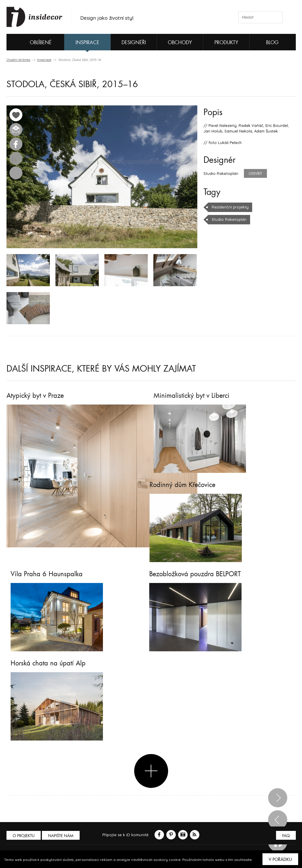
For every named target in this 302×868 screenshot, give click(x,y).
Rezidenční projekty (230, 207)
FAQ (286, 836)
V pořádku (280, 859)
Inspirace (87, 43)
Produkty (226, 43)
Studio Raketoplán (229, 219)
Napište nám (61, 836)
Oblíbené (31, 42)
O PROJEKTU (24, 836)
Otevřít (255, 174)
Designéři (134, 43)
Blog (272, 43)
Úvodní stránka (18, 60)
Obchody (180, 43)
